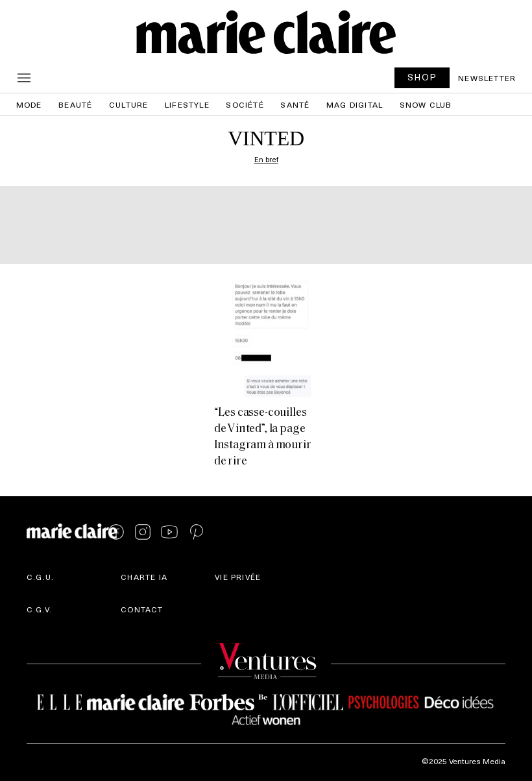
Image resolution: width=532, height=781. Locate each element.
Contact (142, 609)
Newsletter (487, 78)
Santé (295, 104)
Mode (29, 104)
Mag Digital (355, 104)
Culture (128, 104)
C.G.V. (39, 609)
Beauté (75, 104)
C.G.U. (40, 577)
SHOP (422, 77)
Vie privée (238, 577)
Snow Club (426, 104)
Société (245, 104)
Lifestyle (187, 104)
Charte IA (144, 577)
